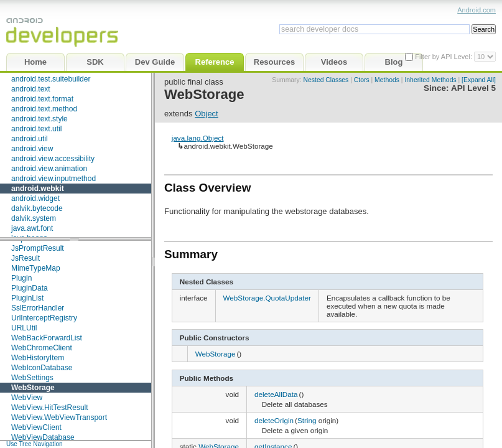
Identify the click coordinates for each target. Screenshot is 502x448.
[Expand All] (479, 80)
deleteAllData (276, 394)
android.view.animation (49, 169)
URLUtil (24, 328)
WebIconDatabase (42, 368)
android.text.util (36, 129)
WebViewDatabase (43, 437)
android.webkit (38, 189)
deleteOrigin (274, 420)
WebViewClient (36, 427)
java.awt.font (32, 228)
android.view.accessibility (53, 159)
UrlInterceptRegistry (44, 318)
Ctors (362, 80)
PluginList (27, 298)
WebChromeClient (42, 348)
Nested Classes (326, 80)
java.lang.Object (198, 138)
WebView (27, 398)
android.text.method (44, 109)
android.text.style (40, 119)
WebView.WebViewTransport (59, 418)
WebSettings (32, 378)
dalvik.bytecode (37, 208)
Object (207, 114)
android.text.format (42, 99)
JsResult (26, 258)
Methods (387, 80)
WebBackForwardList (47, 338)
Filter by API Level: (444, 57)
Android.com (476, 10)
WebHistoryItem (38, 358)
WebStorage (33, 388)
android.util (30, 139)
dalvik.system (34, 218)
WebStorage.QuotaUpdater (267, 298)
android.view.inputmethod (53, 179)
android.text (31, 89)
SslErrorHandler (38, 308)
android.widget (35, 198)
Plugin (21, 278)
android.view (32, 149)
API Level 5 (473, 88)
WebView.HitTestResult (50, 408)
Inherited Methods (430, 80)
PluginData (30, 288)
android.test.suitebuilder (51, 79)
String (307, 420)
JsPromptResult (38, 248)
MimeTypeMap (36, 268)
